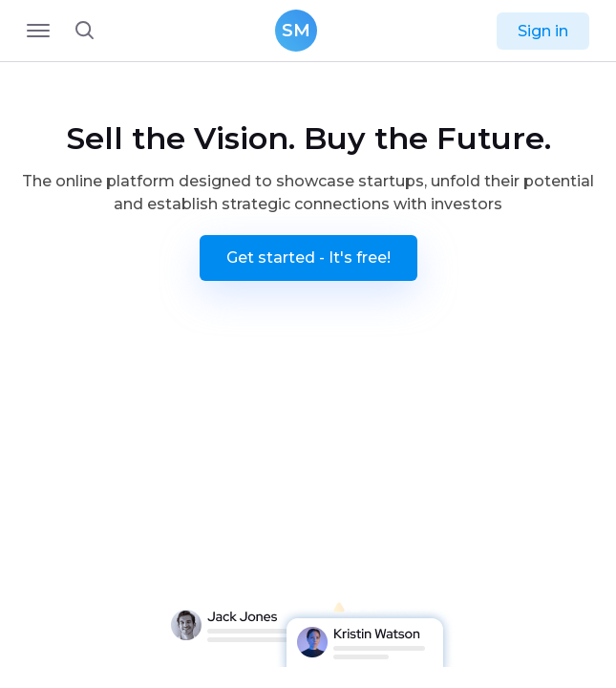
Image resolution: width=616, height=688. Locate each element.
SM (297, 31)
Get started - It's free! (308, 258)
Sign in (543, 31)
